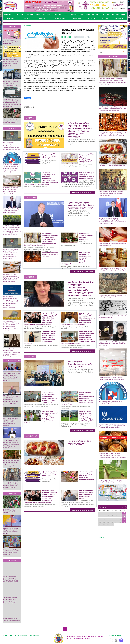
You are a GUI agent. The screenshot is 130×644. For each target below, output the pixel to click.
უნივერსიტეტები (60, 14)
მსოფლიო (105, 14)
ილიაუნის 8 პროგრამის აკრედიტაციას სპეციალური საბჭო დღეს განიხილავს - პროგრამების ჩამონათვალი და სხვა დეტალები (12, 103)
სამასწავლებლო (43, 14)
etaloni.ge (101, 538)
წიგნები (105, 18)
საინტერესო (60, 18)
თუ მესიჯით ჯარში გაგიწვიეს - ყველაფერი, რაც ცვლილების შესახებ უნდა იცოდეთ (11, 121)
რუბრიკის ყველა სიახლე (83, 192)
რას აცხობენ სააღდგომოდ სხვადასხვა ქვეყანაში (112, 166)
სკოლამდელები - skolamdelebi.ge (84, 14)
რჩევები (91, 18)
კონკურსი (119, 18)
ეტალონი (11, 18)
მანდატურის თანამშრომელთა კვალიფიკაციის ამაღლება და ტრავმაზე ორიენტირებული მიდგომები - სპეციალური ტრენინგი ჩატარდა (12, 168)
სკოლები (30, 14)
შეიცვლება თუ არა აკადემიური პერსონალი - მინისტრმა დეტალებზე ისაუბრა (12, 211)
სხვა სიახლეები (119, 14)
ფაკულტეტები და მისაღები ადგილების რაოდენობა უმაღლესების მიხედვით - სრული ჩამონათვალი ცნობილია (11, 422)
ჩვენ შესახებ (21, 635)
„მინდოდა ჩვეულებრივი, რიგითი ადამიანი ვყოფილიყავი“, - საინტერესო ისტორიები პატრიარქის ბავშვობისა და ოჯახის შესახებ (12, 352)
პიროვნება (27, 18)
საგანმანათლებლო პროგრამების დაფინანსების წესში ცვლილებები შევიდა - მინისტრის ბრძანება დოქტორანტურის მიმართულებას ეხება (112, 426)
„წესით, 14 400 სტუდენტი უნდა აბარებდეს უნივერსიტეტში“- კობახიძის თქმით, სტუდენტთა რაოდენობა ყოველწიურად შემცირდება (12, 377)
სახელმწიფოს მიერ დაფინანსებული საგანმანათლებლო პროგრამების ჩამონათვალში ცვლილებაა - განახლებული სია (12, 146)
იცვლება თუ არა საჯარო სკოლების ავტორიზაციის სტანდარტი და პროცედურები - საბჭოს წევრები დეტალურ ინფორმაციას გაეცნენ (12, 278)
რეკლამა (35, 635)
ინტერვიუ (43, 18)
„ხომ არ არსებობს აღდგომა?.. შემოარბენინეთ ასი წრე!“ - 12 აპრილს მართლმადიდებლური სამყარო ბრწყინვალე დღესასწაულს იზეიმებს (112, 109)
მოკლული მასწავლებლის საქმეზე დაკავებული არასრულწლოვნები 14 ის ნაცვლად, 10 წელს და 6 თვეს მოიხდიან (112, 344)
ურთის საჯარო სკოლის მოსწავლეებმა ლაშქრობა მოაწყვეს (11, 511)
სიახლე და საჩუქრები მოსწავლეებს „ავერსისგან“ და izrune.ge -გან (12, 42)
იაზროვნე (77, 18)
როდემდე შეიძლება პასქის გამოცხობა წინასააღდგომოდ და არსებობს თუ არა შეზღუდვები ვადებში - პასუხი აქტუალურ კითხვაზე (112, 455)
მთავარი (8, 14)
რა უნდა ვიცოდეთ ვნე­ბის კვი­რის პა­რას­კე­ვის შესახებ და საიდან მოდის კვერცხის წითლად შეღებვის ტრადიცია (111, 193)
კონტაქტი (7, 635)
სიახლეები (19, 14)
